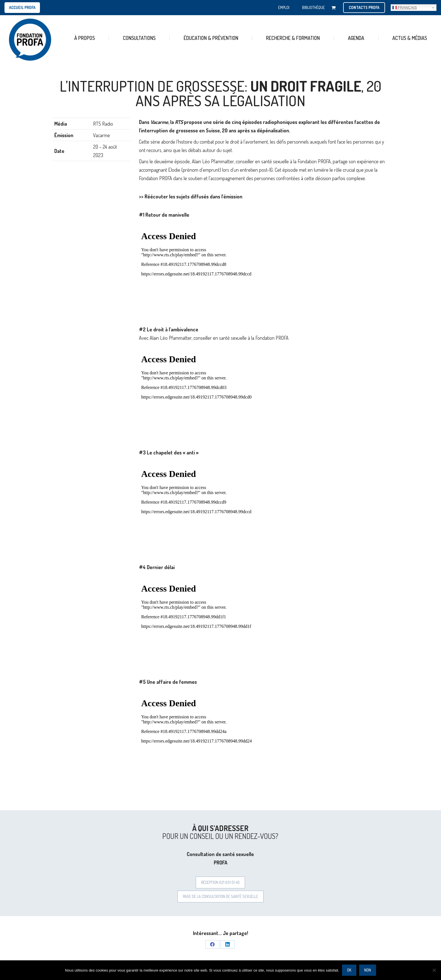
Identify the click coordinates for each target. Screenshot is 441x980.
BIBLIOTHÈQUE (313, 7)
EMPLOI (284, 7)
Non (368, 970)
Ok (349, 970)
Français (405, 8)
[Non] (434, 970)
